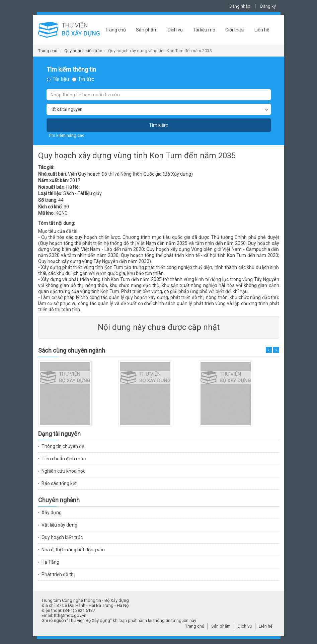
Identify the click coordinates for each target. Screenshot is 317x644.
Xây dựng (52, 513)
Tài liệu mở (204, 30)
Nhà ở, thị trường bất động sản (73, 550)
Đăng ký (268, 6)
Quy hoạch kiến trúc (83, 51)
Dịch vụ (175, 30)
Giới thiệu (235, 30)
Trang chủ (115, 30)
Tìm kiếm (159, 125)
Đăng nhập (240, 6)
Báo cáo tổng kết (59, 483)
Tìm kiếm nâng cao (66, 135)
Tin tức (86, 79)
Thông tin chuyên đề (63, 446)
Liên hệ (262, 30)
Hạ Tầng (50, 562)
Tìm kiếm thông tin (71, 70)
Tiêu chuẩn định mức (64, 459)
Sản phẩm (147, 30)
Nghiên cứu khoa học (63, 471)
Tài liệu (61, 79)
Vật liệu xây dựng (59, 525)
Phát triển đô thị (58, 574)
